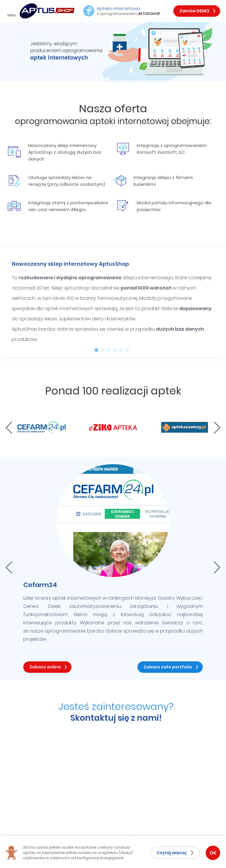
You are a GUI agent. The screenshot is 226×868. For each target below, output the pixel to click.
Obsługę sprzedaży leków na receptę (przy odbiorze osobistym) (56, 181)
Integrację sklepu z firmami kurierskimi (153, 181)
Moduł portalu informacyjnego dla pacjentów (164, 206)
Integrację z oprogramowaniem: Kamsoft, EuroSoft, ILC (162, 149)
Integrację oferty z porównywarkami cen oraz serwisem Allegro (58, 206)
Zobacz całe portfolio (168, 667)
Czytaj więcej (171, 853)
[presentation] (9, 428)
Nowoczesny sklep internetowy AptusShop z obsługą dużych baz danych (55, 152)
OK (213, 853)
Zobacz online (45, 667)
